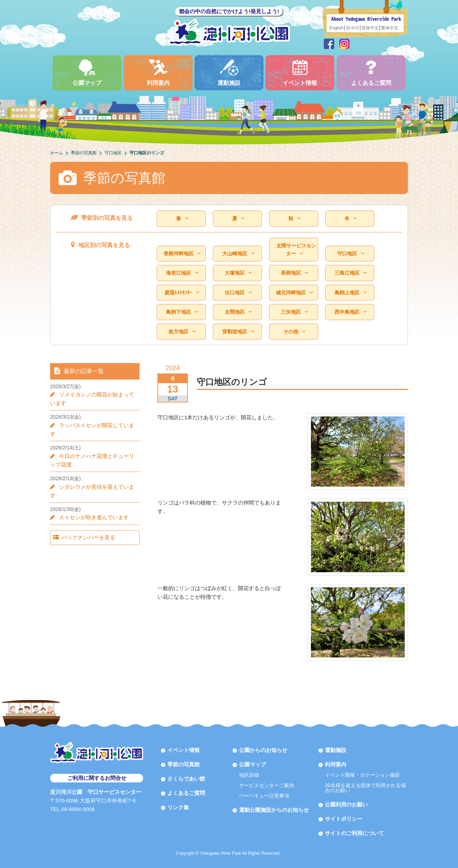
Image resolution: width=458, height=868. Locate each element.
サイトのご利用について (354, 833)
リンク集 (178, 807)
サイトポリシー (344, 819)
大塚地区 (238, 273)
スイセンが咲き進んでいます (91, 500)
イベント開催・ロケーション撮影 (362, 775)
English (337, 28)
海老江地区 (182, 273)
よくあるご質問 (371, 73)
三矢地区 (294, 312)
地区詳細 (249, 775)
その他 (294, 332)
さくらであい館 (186, 779)
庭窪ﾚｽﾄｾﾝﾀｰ (182, 293)
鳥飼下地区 (182, 312)
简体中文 (370, 28)
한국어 (352, 28)
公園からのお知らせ (263, 750)
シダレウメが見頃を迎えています (97, 478)
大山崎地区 (238, 254)
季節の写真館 (184, 764)
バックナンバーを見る (85, 520)
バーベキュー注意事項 (264, 796)
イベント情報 (300, 73)
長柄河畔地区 (182, 254)
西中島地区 (351, 312)
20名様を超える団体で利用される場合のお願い (365, 788)
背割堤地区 (238, 332)
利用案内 (158, 73)
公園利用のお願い (346, 804)
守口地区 (351, 254)
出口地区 (238, 293)
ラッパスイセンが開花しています (97, 425)
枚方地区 (182, 332)
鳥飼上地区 (351, 293)
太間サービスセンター (296, 250)
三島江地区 (351, 273)
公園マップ (87, 73)
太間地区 (238, 312)
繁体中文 (390, 28)
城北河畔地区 (294, 293)
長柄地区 (294, 273)
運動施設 (229, 73)
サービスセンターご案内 (267, 785)
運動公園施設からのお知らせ (274, 810)
